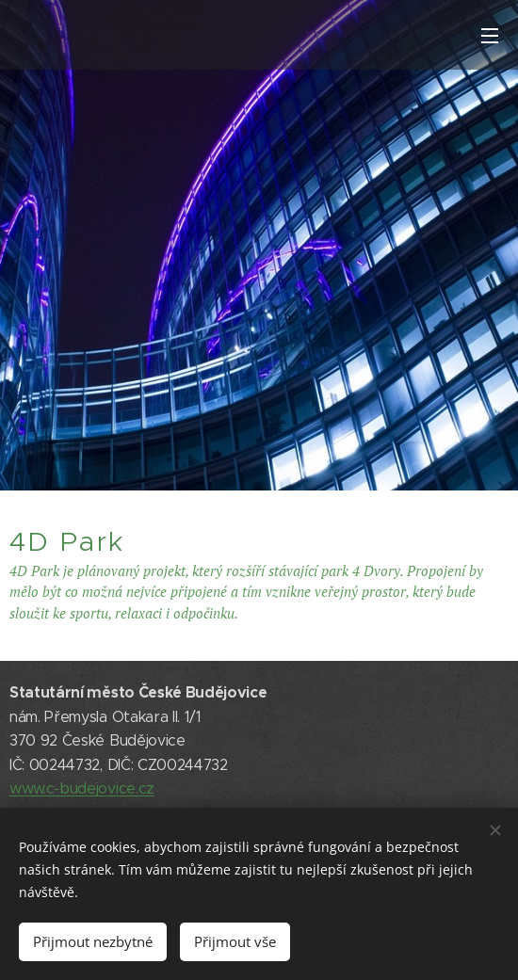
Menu (490, 36)
